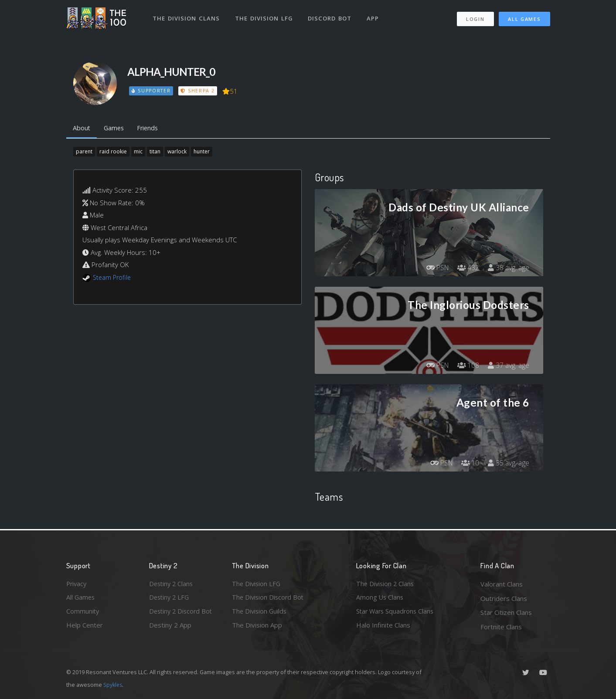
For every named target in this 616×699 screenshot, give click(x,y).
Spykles (114, 685)
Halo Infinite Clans (383, 627)
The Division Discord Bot (269, 598)
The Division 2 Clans (386, 584)
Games (116, 129)
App (374, 17)
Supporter (151, 91)
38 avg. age (508, 268)
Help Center (85, 627)
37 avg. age (508, 366)
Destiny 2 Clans (172, 584)
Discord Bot (331, 17)
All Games (524, 18)
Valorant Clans (502, 584)
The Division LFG (265, 17)
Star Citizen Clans (506, 612)
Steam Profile (113, 278)
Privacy (77, 584)
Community (83, 612)
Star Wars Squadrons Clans (396, 612)
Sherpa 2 (198, 91)
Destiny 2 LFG (170, 598)
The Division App (257, 627)
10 (469, 464)
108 (467, 366)
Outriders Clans (504, 598)
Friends (151, 129)
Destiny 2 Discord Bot (182, 612)
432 (467, 268)
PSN (435, 268)
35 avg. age (508, 464)
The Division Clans (187, 17)
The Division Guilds (260, 612)
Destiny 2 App (170, 627)
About (82, 129)
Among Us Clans (380, 598)
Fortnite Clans (501, 627)
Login (475, 18)
